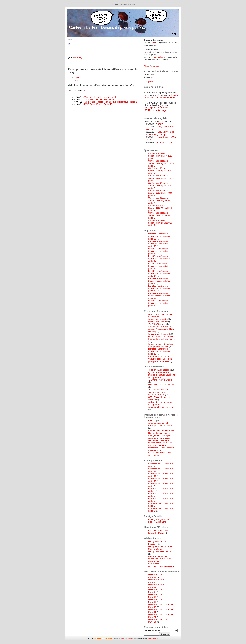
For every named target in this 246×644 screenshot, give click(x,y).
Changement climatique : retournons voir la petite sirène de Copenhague (160, 438)
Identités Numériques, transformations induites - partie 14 (160, 274)
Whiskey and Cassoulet (159, 334)
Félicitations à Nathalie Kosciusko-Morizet (159, 532)
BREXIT (160, 124)
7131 (157, 98)
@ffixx (150, 82)
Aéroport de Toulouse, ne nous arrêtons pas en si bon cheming (161, 329)
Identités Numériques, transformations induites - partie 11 (160, 296)
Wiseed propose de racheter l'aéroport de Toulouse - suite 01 (161, 339)
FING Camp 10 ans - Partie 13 (98, 104)
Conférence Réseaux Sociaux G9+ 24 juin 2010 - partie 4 (161, 200)
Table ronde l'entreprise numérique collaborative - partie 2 (111, 102)
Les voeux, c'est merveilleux (161, 566)
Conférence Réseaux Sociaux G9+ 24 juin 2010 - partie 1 (161, 223)
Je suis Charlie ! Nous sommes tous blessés (158, 391)
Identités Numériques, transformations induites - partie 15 (160, 351)
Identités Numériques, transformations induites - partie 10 (160, 303)
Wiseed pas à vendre (158, 319)
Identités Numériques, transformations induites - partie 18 (160, 251)
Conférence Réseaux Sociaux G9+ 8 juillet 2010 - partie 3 (161, 178)
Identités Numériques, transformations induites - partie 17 (160, 259)
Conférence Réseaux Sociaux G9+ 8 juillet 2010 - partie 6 (161, 156)
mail (153, 43)
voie (76, 57)
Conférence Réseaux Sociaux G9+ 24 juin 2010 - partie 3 (161, 208)
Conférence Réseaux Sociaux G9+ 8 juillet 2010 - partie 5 (161, 163)
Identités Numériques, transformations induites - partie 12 (160, 288)
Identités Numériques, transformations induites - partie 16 (160, 266)
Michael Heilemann (127, 639)
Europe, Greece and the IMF (161, 430)
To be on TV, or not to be (159, 370)
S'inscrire (124, 4)
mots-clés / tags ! (159, 110)
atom (110, 638)
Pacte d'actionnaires (157, 322)
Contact (132, 4)
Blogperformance (152, 639)
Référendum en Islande (159, 433)
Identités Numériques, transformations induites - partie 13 (160, 281)
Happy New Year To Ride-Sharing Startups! (160, 133)
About (147, 66)
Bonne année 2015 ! (157, 556)
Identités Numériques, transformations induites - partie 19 (160, 244)
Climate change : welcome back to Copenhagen (160, 444)
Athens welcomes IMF (158, 423)
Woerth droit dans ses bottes (161, 407)
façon (82, 57)
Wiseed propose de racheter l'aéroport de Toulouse (161, 345)
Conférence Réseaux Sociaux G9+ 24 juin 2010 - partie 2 (161, 215)
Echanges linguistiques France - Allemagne (159, 521)
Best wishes (154, 564)
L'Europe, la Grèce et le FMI (161, 426)
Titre (85, 90)
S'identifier (115, 4)
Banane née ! (154, 561)
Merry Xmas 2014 (164, 142)
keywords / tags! (168, 98)
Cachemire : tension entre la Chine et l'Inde (161, 449)
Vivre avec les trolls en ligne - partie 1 (101, 97)
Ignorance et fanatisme (159, 372)
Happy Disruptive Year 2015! (161, 551)
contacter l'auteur (159, 57)
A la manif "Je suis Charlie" (160, 380)
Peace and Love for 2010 (160, 559)
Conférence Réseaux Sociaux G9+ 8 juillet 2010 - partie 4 (161, 171)
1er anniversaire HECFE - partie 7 (100, 99)
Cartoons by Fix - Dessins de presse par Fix (107, 27)
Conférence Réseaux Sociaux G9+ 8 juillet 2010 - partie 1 (161, 193)
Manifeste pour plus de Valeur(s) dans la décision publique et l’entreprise (160, 359)
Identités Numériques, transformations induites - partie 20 (160, 236)
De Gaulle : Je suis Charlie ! (161, 385)
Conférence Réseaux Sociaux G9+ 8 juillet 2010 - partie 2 (161, 186)
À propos (155, 66)
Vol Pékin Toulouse (157, 324)
